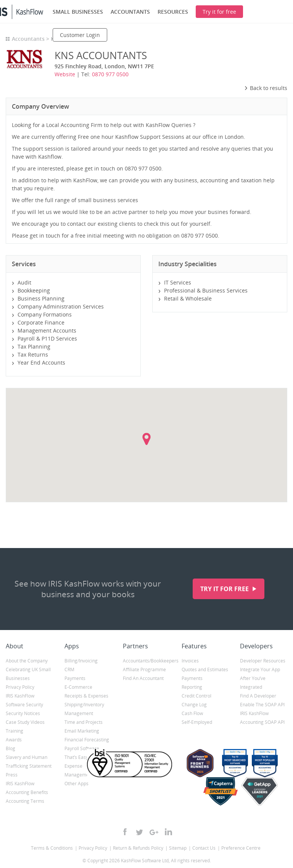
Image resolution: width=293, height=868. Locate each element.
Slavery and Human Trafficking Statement (29, 762)
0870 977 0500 (110, 74)
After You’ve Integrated (253, 683)
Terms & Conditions (52, 848)
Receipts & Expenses (86, 696)
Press (12, 775)
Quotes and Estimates (205, 669)
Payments (75, 678)
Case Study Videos (25, 722)
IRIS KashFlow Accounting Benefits (27, 788)
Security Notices (23, 713)
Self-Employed (197, 722)
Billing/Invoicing (81, 661)
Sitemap (178, 848)
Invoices (190, 661)
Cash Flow (192, 713)
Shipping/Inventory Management (84, 709)
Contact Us (204, 848)
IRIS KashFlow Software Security (24, 700)
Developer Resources (263, 661)
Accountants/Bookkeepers (146, 661)
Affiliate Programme (144, 669)
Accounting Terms (25, 801)
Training (14, 731)
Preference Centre (241, 848)
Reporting (192, 687)
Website (65, 74)
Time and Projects (84, 722)
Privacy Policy (20, 687)
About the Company (27, 661)
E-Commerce (78, 687)
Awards (14, 740)
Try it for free (225, 589)
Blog (10, 748)
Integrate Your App (260, 669)
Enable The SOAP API (262, 705)
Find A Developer (258, 696)
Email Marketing (82, 731)
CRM (69, 669)
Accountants (28, 39)
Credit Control (196, 696)
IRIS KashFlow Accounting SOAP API (262, 718)
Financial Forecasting (87, 740)
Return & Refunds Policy (138, 848)
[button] (146, 439)
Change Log (194, 705)
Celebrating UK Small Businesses (28, 674)
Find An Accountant (143, 678)
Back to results (266, 88)
